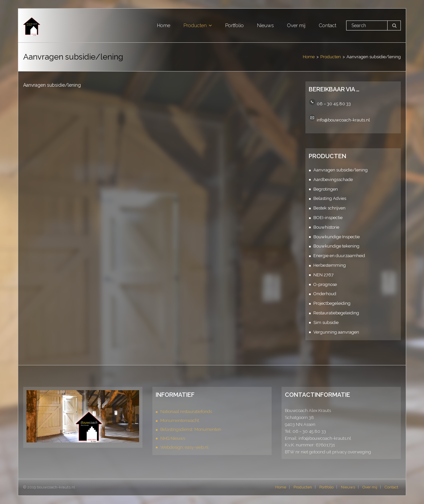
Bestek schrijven (329, 208)
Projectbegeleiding (332, 303)
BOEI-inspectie (328, 218)
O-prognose (325, 284)
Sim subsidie (326, 322)
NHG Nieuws (173, 438)
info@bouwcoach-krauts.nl (343, 120)
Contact (391, 487)
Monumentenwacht (180, 420)
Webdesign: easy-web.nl (185, 447)
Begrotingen (326, 189)
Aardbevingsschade (333, 180)
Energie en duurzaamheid (339, 256)
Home (309, 57)
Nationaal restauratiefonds (186, 412)
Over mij (370, 487)
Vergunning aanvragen (336, 332)
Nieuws (348, 487)
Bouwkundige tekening (336, 246)
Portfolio (326, 487)
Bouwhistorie (326, 227)
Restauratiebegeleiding (336, 313)
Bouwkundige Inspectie (337, 237)
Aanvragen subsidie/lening (341, 170)
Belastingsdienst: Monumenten (191, 429)
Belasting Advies (330, 198)
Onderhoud (325, 294)
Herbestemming (330, 265)
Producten (331, 57)
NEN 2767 (323, 275)
